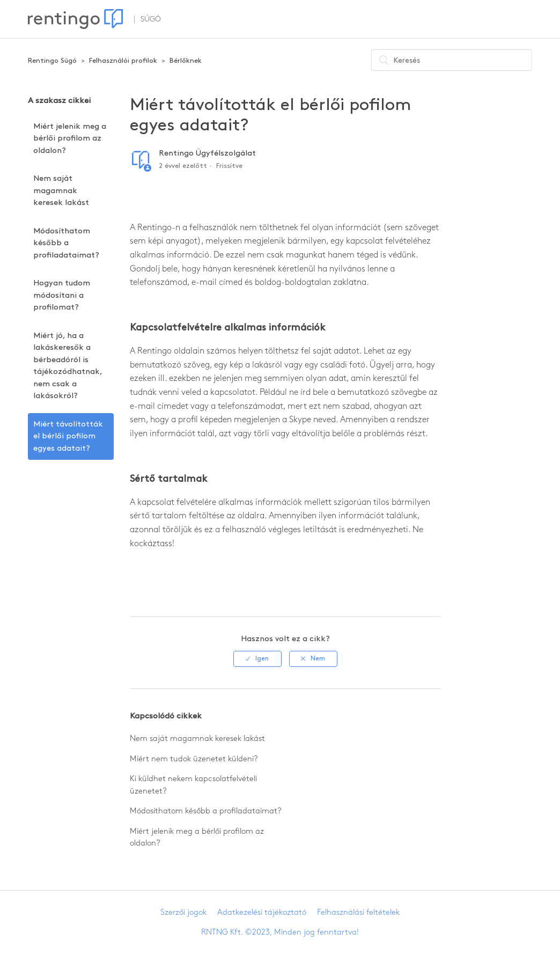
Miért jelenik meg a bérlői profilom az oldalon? (70, 139)
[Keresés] (452, 60)
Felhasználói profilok (123, 61)
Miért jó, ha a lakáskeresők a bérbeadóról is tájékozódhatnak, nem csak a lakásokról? (68, 366)
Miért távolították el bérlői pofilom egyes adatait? (68, 436)
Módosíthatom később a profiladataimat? (66, 243)
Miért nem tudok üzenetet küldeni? (194, 759)
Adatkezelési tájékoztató (262, 913)
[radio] (257, 659)
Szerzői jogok (183, 913)
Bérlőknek (186, 61)
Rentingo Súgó (52, 61)
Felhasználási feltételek (358, 913)
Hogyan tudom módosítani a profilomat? (62, 295)
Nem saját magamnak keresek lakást (61, 191)
